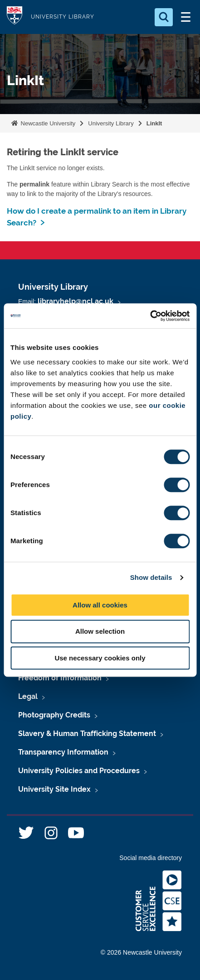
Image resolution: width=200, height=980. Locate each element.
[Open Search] (164, 17)
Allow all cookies (100, 605)
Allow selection (100, 631)
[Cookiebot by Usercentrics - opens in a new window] (150, 316)
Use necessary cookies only (100, 658)
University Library (111, 123)
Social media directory (151, 858)
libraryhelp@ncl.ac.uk (76, 301)
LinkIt (154, 123)
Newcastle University (47, 123)
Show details (151, 577)
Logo (15, 17)
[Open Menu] (185, 17)
